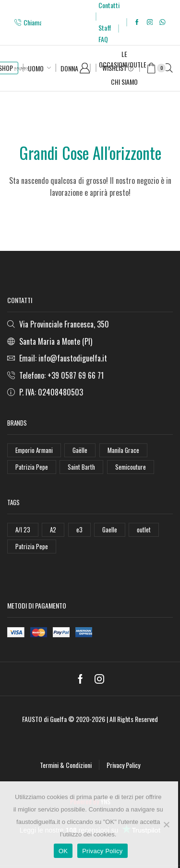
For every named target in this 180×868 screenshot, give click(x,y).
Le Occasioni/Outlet (124, 59)
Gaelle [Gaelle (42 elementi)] (110, 530)
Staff (105, 28)
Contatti (109, 5)
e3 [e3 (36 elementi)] (79, 530)
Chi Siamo (124, 82)
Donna (69, 68)
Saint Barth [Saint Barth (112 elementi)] (81, 467)
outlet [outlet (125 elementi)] (144, 530)
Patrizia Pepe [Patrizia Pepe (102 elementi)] (32, 467)
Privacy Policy (123, 765)
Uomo (36, 68)
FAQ (103, 39)
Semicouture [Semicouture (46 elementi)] (131, 467)
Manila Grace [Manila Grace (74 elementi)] (123, 450)
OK (63, 851)
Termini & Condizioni (66, 765)
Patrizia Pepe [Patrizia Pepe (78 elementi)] (32, 546)
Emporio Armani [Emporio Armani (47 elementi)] (34, 450)
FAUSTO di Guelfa (44, 719)
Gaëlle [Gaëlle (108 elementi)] (80, 450)
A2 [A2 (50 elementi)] (53, 530)
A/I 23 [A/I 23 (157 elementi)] (23, 530)
